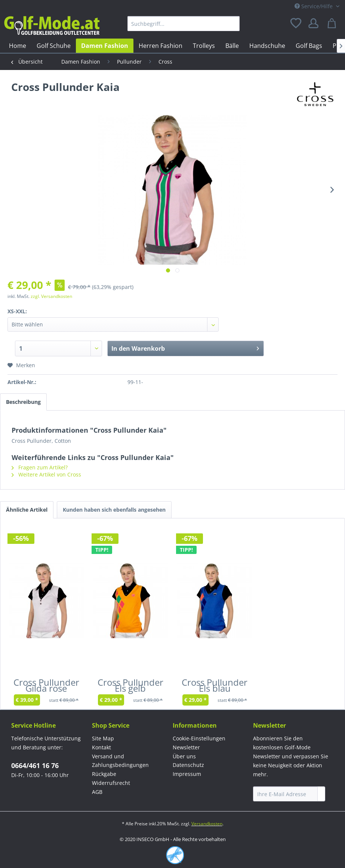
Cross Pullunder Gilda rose (46, 687)
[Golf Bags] (309, 46)
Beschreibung (23, 402)
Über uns (184, 756)
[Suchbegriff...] (184, 24)
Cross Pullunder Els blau (215, 687)
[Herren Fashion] (161, 46)
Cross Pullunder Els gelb (130, 687)
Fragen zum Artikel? (40, 467)
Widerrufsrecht (111, 783)
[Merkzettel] (296, 24)
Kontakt (101, 747)
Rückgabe (104, 774)
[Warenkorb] (333, 24)
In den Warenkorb (185, 348)
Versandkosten (207, 824)
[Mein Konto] (315, 24)
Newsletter (186, 747)
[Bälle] (232, 46)
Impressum (187, 774)
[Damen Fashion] (105, 46)
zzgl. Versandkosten (51, 296)
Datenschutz (188, 765)
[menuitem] (184, 24)
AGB (97, 792)
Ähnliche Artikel (27, 510)
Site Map (103, 738)
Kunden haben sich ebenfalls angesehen (114, 510)
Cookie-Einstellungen (199, 738)
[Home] (18, 46)
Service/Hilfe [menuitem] (314, 6)
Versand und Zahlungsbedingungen (120, 761)
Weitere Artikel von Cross (46, 474)
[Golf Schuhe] (54, 46)
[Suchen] (232, 24)
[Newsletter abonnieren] (321, 794)
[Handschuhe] (267, 46)
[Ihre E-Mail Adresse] (285, 794)
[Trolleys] (204, 46)
